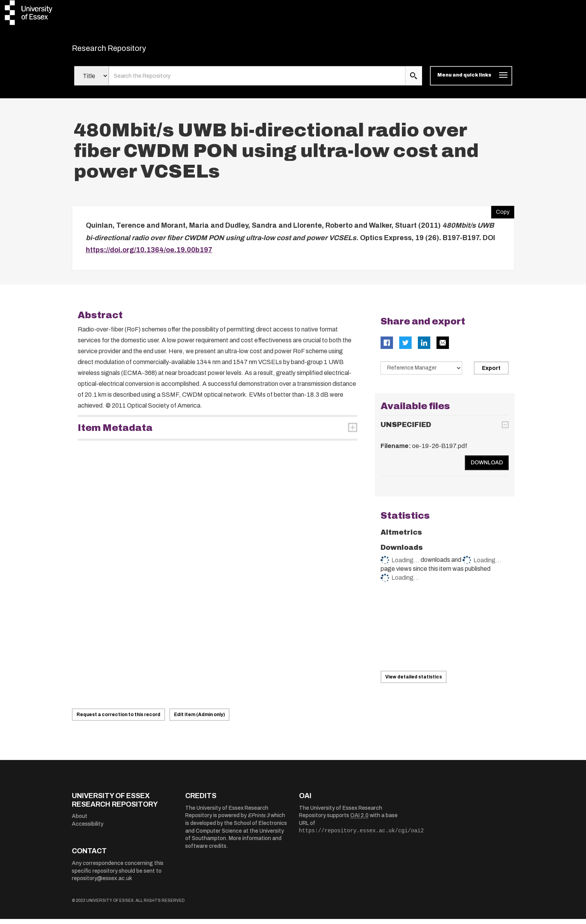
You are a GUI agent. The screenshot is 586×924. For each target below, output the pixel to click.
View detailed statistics (414, 682)
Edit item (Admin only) (199, 720)
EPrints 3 (259, 820)
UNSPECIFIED (406, 430)
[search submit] (414, 81)
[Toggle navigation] (471, 81)
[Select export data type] (421, 373)
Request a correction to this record (118, 720)
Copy (500, 215)
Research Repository (126, 51)
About (80, 821)
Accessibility (88, 829)
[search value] (257, 81)
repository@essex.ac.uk (102, 883)
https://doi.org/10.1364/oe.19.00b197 (149, 255)
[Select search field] (91, 81)
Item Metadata (115, 432)
